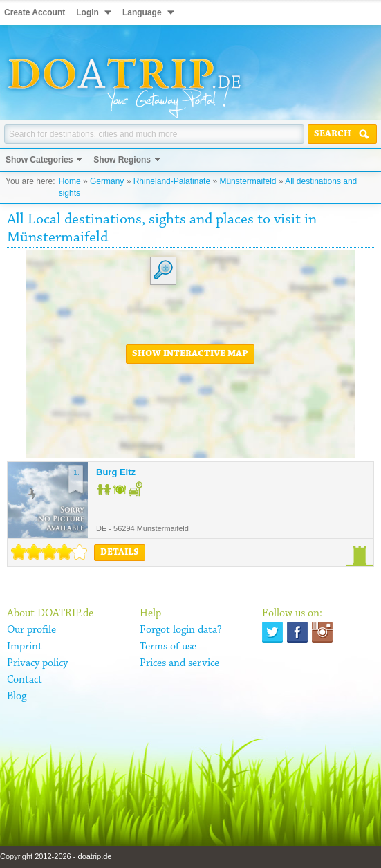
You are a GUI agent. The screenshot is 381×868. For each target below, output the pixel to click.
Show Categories (39, 160)
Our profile (31, 630)
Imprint (25, 647)
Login (87, 12)
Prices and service (179, 663)
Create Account (35, 12)
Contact (25, 680)
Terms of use (168, 647)
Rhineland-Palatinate (172, 181)
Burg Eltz (116, 472)
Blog (17, 696)
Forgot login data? (181, 630)
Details (120, 553)
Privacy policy (37, 663)
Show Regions (122, 160)
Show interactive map (190, 354)
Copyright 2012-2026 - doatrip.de (56, 856)
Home (70, 181)
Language (142, 12)
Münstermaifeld (248, 181)
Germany (107, 181)
